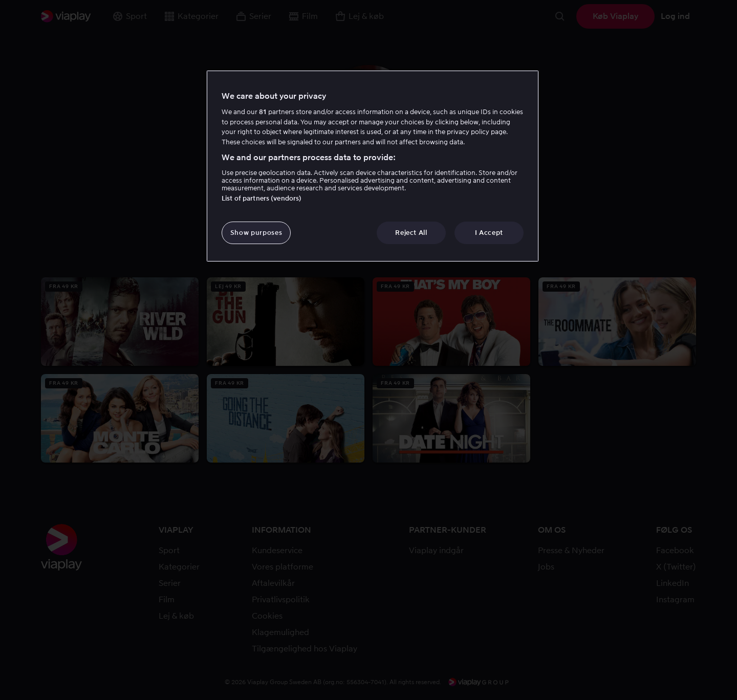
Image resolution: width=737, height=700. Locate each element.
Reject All (411, 233)
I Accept (489, 233)
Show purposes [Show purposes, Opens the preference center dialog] (256, 233)
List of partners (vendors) (262, 198)
